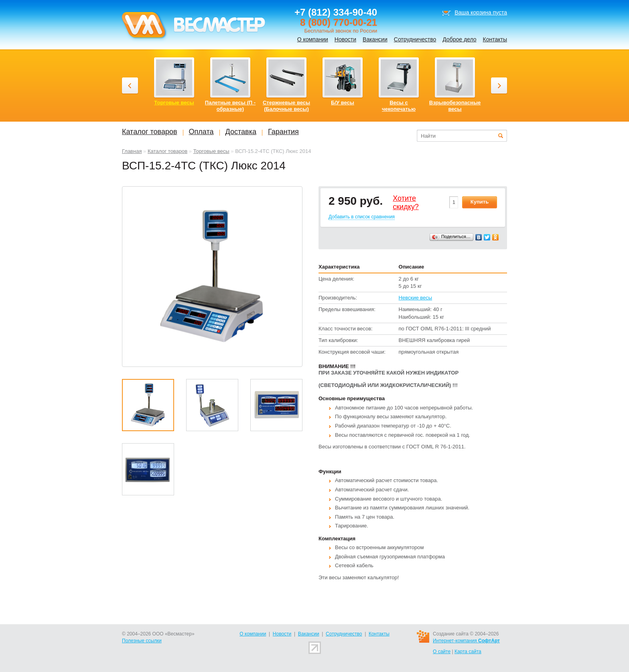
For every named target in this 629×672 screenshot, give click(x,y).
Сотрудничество (415, 39)
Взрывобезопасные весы (455, 106)
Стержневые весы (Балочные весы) (286, 106)
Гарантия (283, 132)
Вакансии (375, 39)
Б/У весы (343, 103)
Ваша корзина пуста (481, 12)
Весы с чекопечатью (399, 106)
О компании (313, 39)
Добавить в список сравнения (362, 217)
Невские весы (416, 298)
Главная (132, 151)
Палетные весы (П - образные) (230, 106)
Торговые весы (211, 151)
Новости (345, 39)
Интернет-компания (466, 641)
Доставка (241, 132)
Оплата (201, 132)
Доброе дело (459, 39)
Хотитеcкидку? (406, 203)
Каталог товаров (167, 151)
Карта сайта (468, 652)
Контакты (495, 39)
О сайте (442, 652)
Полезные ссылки (142, 641)
